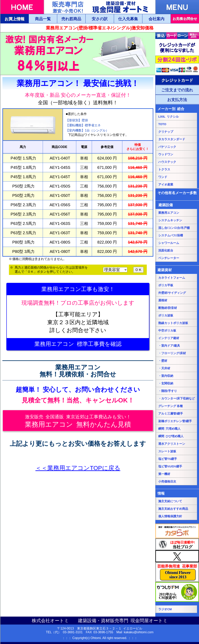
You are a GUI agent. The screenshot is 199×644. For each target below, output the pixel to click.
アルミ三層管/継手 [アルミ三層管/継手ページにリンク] (171, 414)
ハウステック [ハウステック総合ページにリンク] (167, 162)
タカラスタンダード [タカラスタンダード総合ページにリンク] (172, 139)
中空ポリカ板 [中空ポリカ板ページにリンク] (167, 331)
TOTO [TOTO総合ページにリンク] (162, 124)
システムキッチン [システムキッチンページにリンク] (170, 220)
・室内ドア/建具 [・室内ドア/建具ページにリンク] (169, 346)
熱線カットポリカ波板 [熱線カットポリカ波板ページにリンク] (173, 323)
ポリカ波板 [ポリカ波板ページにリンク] (166, 315)
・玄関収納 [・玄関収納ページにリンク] (166, 383)
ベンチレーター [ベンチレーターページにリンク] (169, 258)
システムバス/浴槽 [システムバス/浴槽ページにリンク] (171, 235)
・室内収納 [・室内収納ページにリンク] (166, 376)
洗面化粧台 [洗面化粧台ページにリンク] (166, 250)
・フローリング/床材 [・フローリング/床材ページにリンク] (172, 353)
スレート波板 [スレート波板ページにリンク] (167, 451)
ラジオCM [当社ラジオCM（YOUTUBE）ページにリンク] (165, 609)
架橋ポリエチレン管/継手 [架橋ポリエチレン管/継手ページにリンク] (175, 421)
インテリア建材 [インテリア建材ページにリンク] (169, 338)
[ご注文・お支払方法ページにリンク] (177, 80)
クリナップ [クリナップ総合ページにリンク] (166, 132)
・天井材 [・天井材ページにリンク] (164, 368)
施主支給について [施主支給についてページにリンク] (170, 501)
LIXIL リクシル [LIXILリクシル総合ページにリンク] (169, 117)
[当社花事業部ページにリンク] (177, 572)
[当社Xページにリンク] (177, 556)
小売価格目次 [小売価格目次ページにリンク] (167, 482)
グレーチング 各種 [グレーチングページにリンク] (171, 406)
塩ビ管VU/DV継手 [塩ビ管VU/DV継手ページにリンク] (170, 466)
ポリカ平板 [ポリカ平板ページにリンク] (166, 285)
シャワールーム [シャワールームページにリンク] (169, 243)
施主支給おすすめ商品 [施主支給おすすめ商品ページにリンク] (173, 509)
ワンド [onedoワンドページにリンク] (163, 177)
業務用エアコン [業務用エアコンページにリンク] (169, 213)
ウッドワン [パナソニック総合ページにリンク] (166, 154)
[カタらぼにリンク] (177, 531)
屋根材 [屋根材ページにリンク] (163, 300)
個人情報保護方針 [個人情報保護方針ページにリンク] (170, 516)
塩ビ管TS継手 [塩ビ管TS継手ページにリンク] (168, 459)
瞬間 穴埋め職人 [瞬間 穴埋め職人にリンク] (169, 429)
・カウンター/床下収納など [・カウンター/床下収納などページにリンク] (177, 398)
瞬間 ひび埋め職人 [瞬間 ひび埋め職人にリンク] (171, 436)
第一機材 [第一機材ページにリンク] (164, 474)
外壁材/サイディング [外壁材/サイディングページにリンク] (172, 293)
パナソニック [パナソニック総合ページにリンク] (167, 147)
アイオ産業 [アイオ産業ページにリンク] (166, 185)
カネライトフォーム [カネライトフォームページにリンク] (172, 278)
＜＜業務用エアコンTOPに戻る (78, 468)
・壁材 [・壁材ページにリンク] (163, 361)
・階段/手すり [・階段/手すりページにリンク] (168, 391)
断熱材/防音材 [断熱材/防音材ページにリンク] (168, 308)
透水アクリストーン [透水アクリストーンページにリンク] (172, 444)
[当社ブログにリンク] (177, 544)
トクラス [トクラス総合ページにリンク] (164, 169)
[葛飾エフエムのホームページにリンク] (177, 592)
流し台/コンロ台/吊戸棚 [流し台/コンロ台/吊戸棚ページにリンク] (174, 228)
